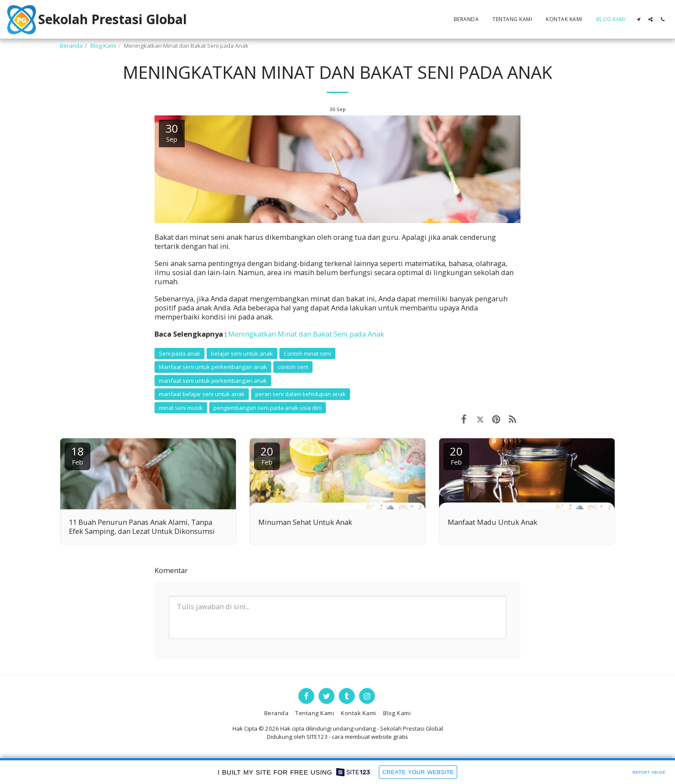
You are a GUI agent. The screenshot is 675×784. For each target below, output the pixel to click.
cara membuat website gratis (370, 737)
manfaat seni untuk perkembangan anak (213, 381)
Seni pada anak (180, 353)
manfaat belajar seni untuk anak (202, 394)
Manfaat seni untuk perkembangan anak (213, 367)
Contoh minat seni (307, 353)
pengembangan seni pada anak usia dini (268, 408)
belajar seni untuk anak (242, 353)
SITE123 (317, 737)
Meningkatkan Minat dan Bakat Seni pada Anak (306, 334)
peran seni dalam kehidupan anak (300, 394)
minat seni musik (181, 408)
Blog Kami (103, 46)
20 (267, 455)
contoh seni (293, 367)
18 (77, 455)
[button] (638, 19)
